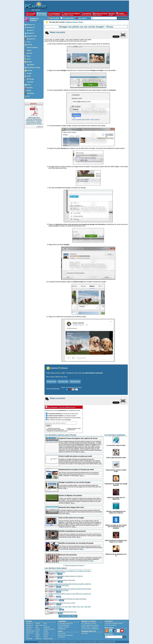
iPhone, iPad (39, 625)
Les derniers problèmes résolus (114, 623)
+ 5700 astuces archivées (53, 428)
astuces (94, 623)
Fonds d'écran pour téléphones (90, 629)
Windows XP (30, 633)
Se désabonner (71, 430)
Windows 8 (29, 627)
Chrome (38, 629)
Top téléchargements (64, 625)
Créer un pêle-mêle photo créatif (116, 458)
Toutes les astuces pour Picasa (74, 565)
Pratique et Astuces (34, 19)
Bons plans (84, 633)
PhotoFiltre (29, 639)
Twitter (37, 637)
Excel (45, 625)
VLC (27, 637)
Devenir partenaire (62, 642)
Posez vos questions (111, 625)
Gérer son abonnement (53, 389)
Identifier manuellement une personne (72, 531)
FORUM (122, 14)
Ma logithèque (62, 629)
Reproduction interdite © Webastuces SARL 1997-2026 (100, 642)
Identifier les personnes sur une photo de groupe (76, 543)
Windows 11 (30, 623)
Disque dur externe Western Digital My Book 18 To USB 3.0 (66, 576)
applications (88, 623)
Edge (37, 627)
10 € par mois (63, 382)
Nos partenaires (73, 642)
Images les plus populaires (65, 635)
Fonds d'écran (62, 633)
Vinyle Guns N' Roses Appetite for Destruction (62, 580)
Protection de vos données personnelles (57, 431)
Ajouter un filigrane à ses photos (70, 495)
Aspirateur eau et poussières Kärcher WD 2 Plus (63, 612)
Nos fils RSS (54, 18)
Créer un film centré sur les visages (71, 518)
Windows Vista (30, 631)
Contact (80, 642)
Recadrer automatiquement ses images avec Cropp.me (116, 512)
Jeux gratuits (61, 637)
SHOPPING (86, 14)
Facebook (38, 639)
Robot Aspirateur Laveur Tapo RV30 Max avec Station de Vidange (68, 599)
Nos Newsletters (69, 18)
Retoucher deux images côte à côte (71, 507)
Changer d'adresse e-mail (74, 428)
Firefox (37, 631)
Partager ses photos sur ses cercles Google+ (75, 482)
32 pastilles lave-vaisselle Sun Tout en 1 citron (62, 603)
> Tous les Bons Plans (68, 616)
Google (46, 631)
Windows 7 (29, 629)
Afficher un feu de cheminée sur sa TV (116, 555)
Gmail (37, 633)
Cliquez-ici (40, 127)
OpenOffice (47, 627)
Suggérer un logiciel (63, 627)
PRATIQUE (42, 14)
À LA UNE (31, 14)
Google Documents (49, 629)
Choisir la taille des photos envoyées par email (75, 456)
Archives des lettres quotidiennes (55, 430)
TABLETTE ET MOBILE (71, 14)
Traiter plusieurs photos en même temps (116, 471)
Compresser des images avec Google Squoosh (116, 485)
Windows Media (48, 639)
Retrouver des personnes (68, 555)
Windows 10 (30, 625)
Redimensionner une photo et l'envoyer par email (76, 470)
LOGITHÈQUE (54, 14)
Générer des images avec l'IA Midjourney (116, 498)
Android (38, 623)
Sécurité (46, 635)
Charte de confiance (44, 642)
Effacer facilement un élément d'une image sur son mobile (116, 541)
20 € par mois (75, 382)
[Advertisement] (110, 582)
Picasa (45, 637)
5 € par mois (52, 382)
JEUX (112, 14)
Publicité (53, 642)
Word (45, 623)
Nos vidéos (83, 18)
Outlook (38, 635)
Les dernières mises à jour (65, 623)
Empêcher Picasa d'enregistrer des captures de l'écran (78, 438)
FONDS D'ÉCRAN (100, 14)
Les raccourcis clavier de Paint (116, 445)
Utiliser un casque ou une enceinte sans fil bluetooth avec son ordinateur (116, 527)
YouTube (46, 633)
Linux (28, 635)
